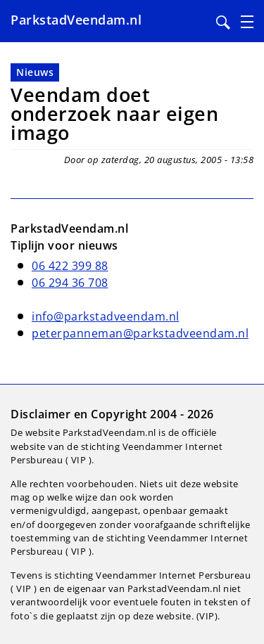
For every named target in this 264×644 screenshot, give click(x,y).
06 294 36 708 (70, 283)
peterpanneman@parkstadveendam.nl (140, 333)
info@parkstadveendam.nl (106, 316)
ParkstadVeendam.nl (76, 20)
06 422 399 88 (70, 266)
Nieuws (35, 72)
